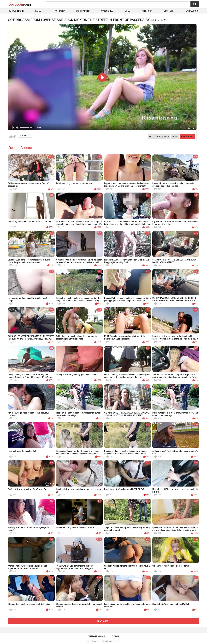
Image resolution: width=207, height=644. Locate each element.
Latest (39, 11)
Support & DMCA (97, 636)
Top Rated (59, 11)
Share (175, 136)
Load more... (104, 621)
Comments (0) (187, 136)
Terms (116, 636)
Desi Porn (169, 11)
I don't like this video (15, 136)
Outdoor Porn (16, 11)
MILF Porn (147, 11)
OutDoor (20, 4)
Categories (107, 11)
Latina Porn (192, 11)
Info (151, 136)
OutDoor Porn (100, 641)
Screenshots (163, 136)
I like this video (11, 136)
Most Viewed (83, 11)
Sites (127, 11)
